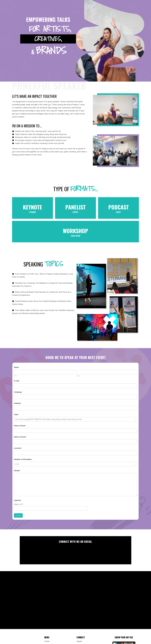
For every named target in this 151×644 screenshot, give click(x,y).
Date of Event (20, 426)
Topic (17, 415)
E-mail (17, 381)
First (15, 376)
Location (18, 448)
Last (78, 376)
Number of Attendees (23, 459)
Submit (18, 515)
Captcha (18, 500)
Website (18, 403)
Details (17, 471)
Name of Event (20, 437)
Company (18, 392)
